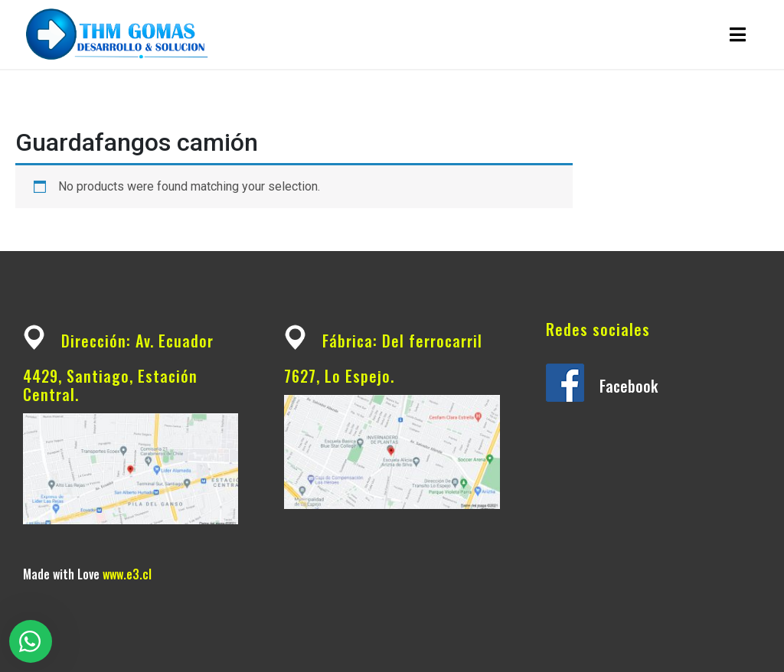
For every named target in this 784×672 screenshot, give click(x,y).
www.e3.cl (127, 574)
